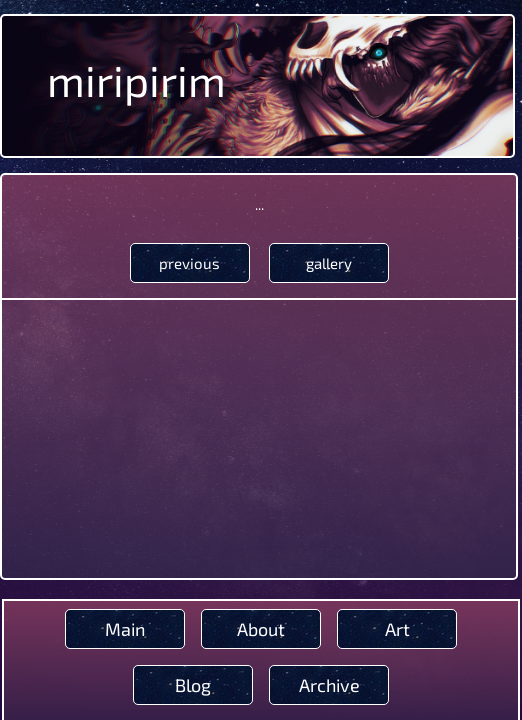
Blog (193, 685)
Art (397, 629)
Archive (329, 685)
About (261, 629)
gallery (329, 263)
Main (125, 629)
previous (189, 263)
